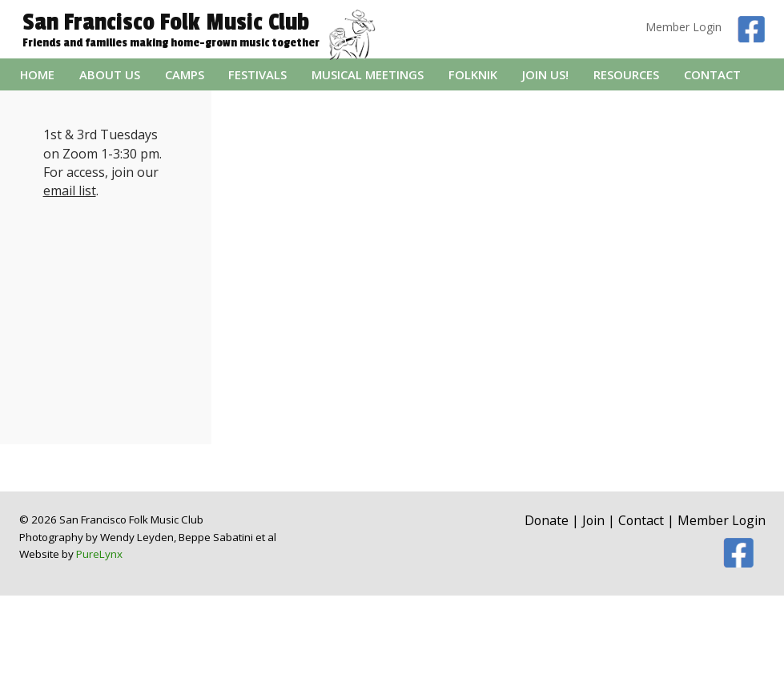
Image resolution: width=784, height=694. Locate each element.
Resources (626, 74)
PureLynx (99, 554)
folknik (473, 74)
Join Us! (545, 74)
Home (37, 74)
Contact (712, 74)
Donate (547, 520)
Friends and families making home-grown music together (171, 42)
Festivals (257, 74)
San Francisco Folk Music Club (166, 23)
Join (593, 520)
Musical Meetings (368, 74)
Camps (185, 74)
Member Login (683, 27)
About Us (110, 74)
